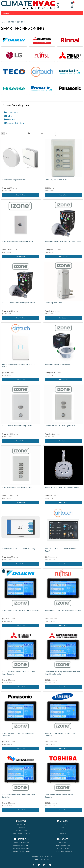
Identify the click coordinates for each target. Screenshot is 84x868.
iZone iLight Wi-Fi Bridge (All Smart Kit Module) (62, 487)
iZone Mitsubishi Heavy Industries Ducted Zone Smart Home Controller (62, 673)
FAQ (63, 831)
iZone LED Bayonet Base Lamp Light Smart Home (63, 241)
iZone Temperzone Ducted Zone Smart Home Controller (19, 796)
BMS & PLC (63, 842)
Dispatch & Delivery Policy (21, 852)
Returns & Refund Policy (21, 849)
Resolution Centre (21, 831)
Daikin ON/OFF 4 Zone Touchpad (57, 180)
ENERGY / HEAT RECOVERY (63, 852)
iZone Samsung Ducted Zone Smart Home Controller (60, 734)
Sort (30, 133)
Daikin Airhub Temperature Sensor (15, 180)
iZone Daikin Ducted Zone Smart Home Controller (20, 610)
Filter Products (9, 13)
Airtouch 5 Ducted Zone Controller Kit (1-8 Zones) (61, 550)
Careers (63, 827)
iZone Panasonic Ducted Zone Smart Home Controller (18, 734)
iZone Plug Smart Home (53, 303)
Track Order (21, 827)
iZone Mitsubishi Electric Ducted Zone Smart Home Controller (19, 673)
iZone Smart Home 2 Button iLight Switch (60, 426)
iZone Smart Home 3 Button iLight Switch (17, 487)
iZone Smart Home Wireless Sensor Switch (18, 241)
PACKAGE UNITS (63, 849)
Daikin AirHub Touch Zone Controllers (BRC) (18, 549)
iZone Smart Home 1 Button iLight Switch (17, 426)
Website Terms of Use (21, 842)
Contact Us (63, 834)
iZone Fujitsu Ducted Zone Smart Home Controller (63, 610)
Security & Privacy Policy (21, 845)
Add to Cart (63, 195)
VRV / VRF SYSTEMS (63, 845)
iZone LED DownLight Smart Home (58, 364)
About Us (63, 824)
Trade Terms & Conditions (21, 834)
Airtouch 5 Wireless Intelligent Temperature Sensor (18, 365)
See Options (21, 195)
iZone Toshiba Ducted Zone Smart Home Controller (60, 796)
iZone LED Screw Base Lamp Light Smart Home (19, 303)
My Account (21, 824)
